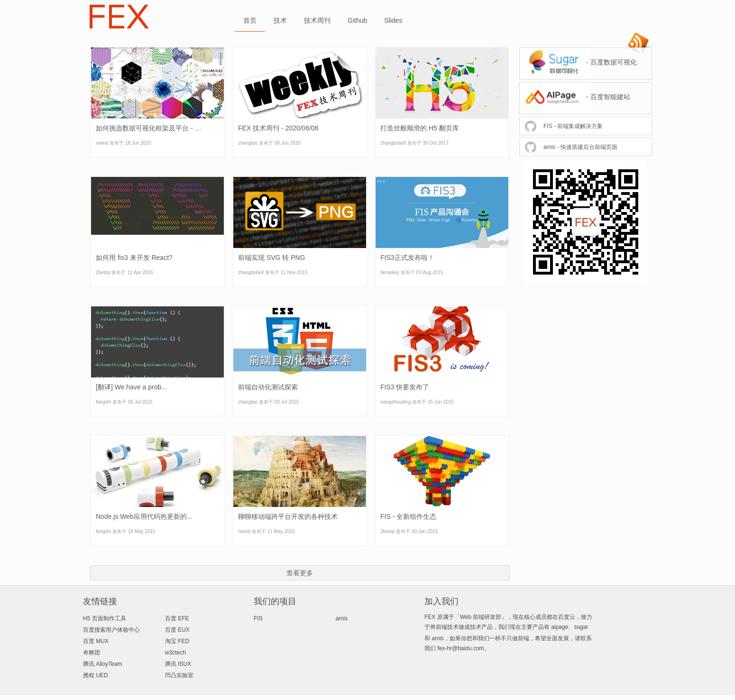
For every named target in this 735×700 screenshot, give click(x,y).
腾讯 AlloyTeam (103, 664)
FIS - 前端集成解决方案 (573, 126)
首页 (250, 20)
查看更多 (300, 573)
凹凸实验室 (179, 675)
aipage (560, 627)
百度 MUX (96, 641)
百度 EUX (177, 630)
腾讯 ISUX (178, 664)
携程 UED (96, 675)
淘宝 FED (177, 641)
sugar (581, 627)
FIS (258, 618)
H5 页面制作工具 (105, 618)
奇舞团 (92, 653)
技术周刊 (317, 20)
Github (357, 20)
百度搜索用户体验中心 (111, 630)
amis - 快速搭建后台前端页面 (580, 147)
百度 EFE (177, 618)
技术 (280, 20)
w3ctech (175, 653)
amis (342, 618)
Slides (393, 20)
